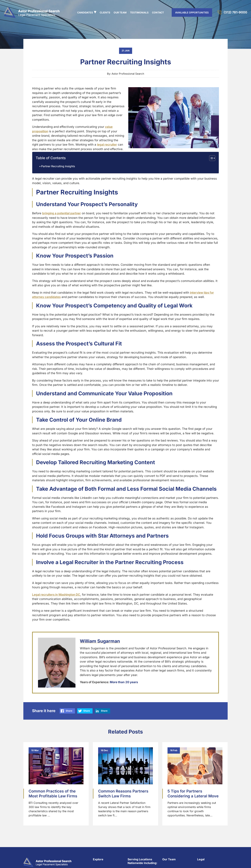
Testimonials (139, 12)
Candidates (85, 12)
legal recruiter (107, 145)
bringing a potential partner (62, 213)
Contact (158, 12)
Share (69, 711)
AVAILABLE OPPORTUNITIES (192, 12)
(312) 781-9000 (235, 12)
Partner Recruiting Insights (58, 166)
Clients (105, 12)
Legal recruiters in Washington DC (56, 595)
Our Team (120, 12)
